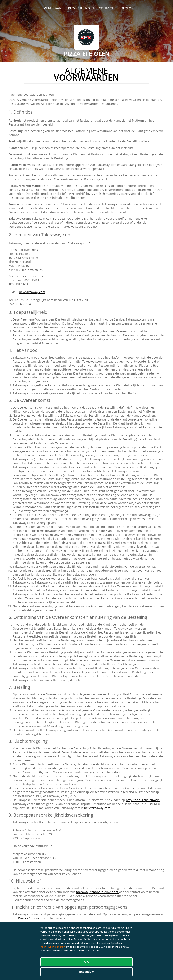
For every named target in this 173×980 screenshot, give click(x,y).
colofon (126, 8)
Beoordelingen (81, 8)
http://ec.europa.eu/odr (143, 800)
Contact (106, 8)
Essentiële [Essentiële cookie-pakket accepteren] (86, 972)
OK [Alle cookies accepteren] (87, 962)
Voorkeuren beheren (53, 947)
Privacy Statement (31, 918)
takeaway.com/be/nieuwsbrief (98, 892)
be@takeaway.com (32, 292)
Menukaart (53, 8)
